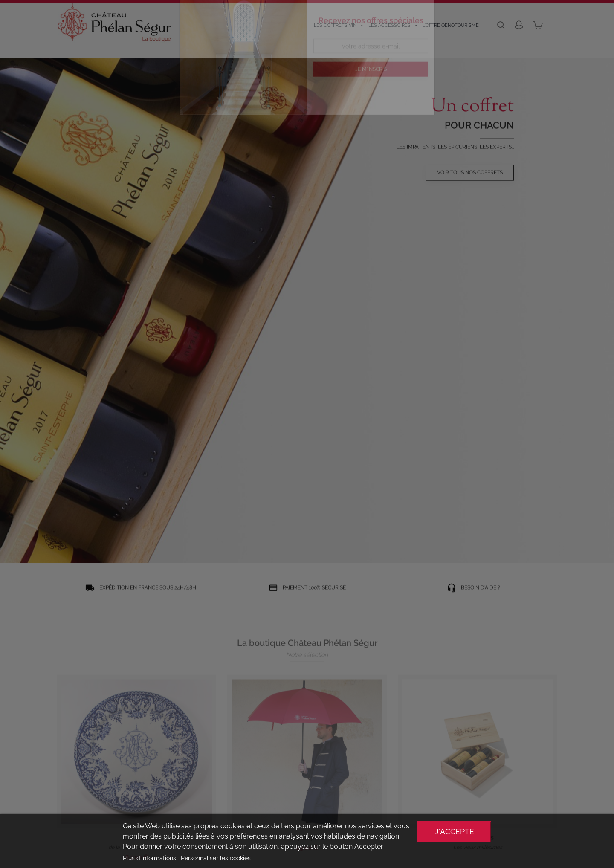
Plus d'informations (150, 858)
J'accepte (455, 832)
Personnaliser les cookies (216, 858)
